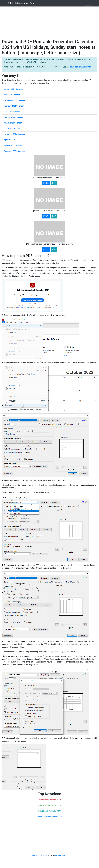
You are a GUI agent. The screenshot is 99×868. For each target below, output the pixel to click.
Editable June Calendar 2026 (49, 805)
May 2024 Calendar (12, 95)
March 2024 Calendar (13, 123)
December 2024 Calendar (14, 151)
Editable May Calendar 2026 (50, 800)
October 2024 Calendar (13, 117)
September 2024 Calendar (15, 100)
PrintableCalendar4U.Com (21, 3)
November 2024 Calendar (14, 134)
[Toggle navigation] (88, 3)
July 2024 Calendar (12, 129)
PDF (54, 183)
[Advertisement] (44, 23)
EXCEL (46, 183)
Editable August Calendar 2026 (50, 817)
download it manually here (81, 67)
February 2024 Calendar (14, 106)
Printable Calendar (40, 855)
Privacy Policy (61, 855)
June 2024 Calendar (12, 112)
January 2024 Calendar (13, 89)
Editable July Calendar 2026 (49, 811)
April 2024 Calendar (12, 140)
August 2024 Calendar (13, 145)
